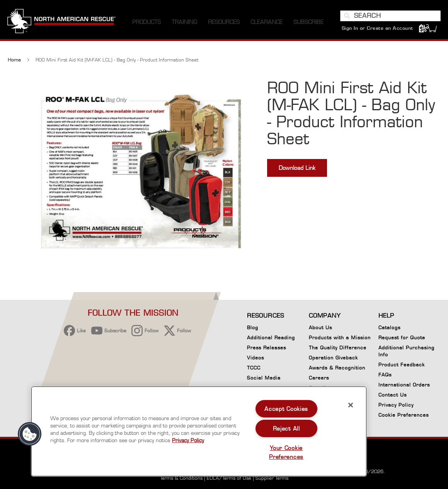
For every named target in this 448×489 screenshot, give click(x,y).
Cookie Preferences (404, 416)
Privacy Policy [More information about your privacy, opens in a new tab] (188, 440)
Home (14, 61)
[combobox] (390, 17)
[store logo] (62, 23)
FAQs (385, 375)
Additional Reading (271, 338)
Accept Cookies (286, 409)
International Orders (404, 385)
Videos (256, 358)
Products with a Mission (340, 338)
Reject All (286, 428)
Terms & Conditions (181, 478)
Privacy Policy (396, 405)
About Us (320, 327)
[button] (30, 434)
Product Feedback (402, 365)
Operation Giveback (333, 358)
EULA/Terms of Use (229, 478)
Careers (319, 378)
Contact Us (393, 395)
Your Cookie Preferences (286, 452)
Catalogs (389, 327)
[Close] (351, 405)
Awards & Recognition (337, 368)
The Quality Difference (338, 348)
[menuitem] (146, 23)
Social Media (264, 378)
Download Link (297, 168)
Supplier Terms (272, 478)
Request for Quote (402, 338)
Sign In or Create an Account (377, 29)
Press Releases (267, 348)
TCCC (254, 368)
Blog (253, 327)
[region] (199, 431)
